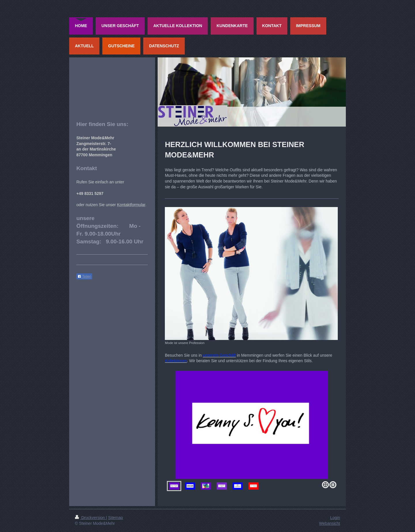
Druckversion (90, 518)
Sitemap (115, 518)
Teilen (84, 277)
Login (335, 518)
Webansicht (330, 523)
